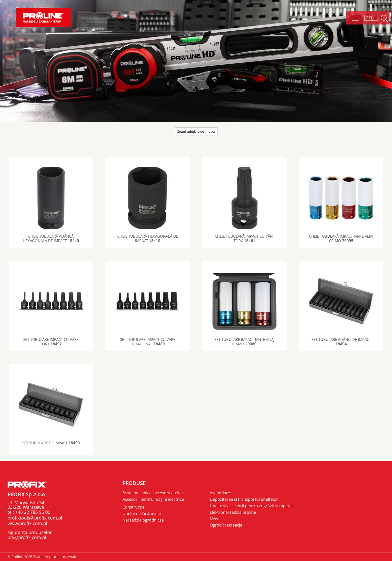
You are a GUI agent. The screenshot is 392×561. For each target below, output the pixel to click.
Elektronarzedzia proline (233, 512)
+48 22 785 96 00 (32, 512)
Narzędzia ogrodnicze (143, 520)
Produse (134, 483)
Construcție (133, 507)
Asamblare (220, 493)
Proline (43, 18)
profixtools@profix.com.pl (35, 518)
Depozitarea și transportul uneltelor (244, 499)
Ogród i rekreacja (226, 525)
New (214, 519)
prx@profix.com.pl (27, 537)
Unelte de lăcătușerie (142, 514)
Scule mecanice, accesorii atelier (153, 493)
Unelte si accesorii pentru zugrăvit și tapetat (251, 506)
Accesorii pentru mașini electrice (153, 499)
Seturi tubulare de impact (196, 131)
